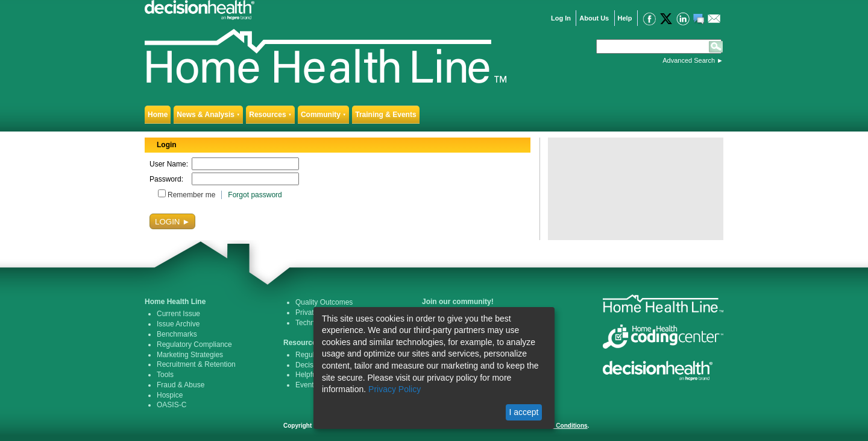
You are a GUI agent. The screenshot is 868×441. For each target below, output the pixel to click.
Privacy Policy (395, 389)
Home (158, 115)
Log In (561, 18)
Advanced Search (689, 60)
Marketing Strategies (190, 355)
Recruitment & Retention (196, 364)
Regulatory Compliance (194, 344)
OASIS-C (171, 405)
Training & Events (385, 115)
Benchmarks (177, 334)
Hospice (170, 395)
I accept (524, 412)
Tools (165, 375)
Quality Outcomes (324, 302)
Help (625, 18)
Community (323, 115)
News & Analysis (208, 115)
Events (307, 385)
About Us (594, 18)
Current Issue (178, 314)
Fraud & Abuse (181, 385)
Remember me (191, 195)
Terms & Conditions (559, 426)
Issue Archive (178, 324)
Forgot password (255, 195)
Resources (270, 115)
